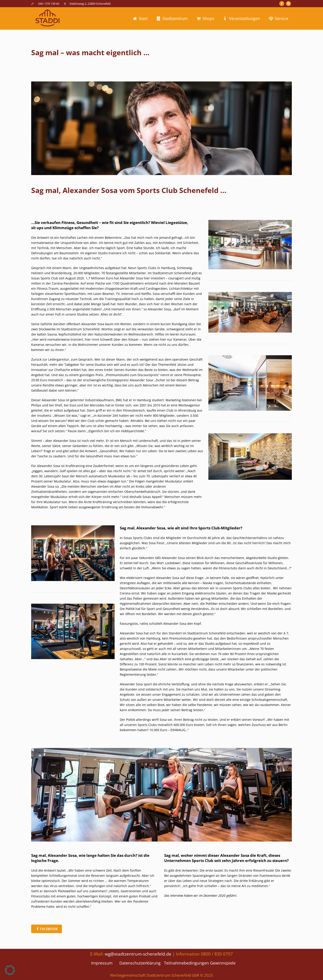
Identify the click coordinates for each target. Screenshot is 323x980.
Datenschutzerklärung (140, 963)
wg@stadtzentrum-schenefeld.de (138, 954)
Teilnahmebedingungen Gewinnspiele (200, 963)
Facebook (49, 929)
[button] (10, 970)
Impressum (102, 963)
